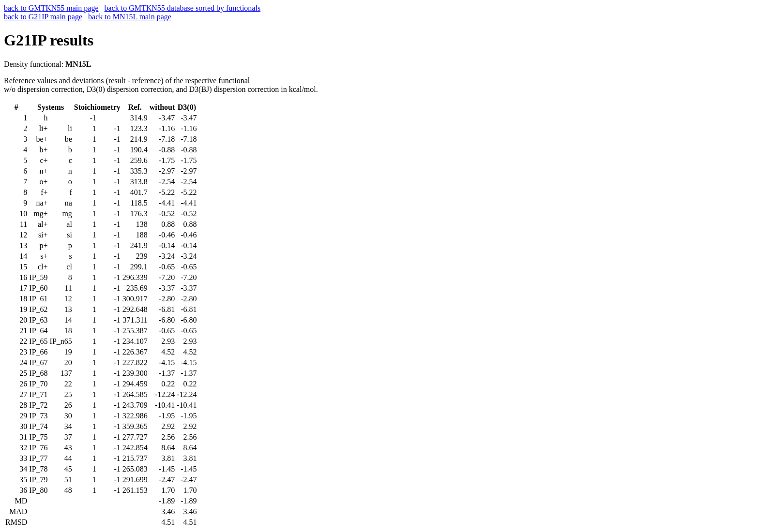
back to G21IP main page (43, 17)
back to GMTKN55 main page (51, 8)
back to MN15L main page (130, 17)
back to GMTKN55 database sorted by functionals (183, 8)
